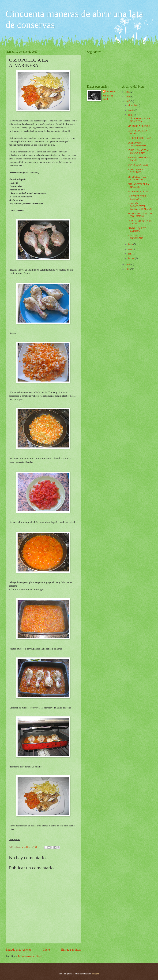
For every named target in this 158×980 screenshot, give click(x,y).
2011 (128, 269)
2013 (128, 101)
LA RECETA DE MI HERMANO (137, 198)
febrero (132, 258)
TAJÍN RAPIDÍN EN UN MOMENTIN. (139, 120)
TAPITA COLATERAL (138, 165)
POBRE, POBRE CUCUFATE (135, 171)
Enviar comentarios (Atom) (30, 956)
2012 (128, 264)
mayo (131, 249)
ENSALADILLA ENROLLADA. (136, 237)
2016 (128, 92)
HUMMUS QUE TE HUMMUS (137, 230)
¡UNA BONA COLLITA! (139, 192)
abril (130, 254)
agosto (131, 110)
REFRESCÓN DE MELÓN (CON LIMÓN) (140, 215)
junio (131, 244)
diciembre (133, 105)
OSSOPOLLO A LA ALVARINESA (137, 178)
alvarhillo (111, 91)
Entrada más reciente (19, 950)
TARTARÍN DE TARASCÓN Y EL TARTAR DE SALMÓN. (140, 206)
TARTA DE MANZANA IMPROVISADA (138, 151)
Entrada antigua (71, 950)
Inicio (46, 950)
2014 (128, 97)
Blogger (95, 974)
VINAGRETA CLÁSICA (139, 126)
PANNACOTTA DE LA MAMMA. (138, 186)
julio (130, 115)
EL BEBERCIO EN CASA (139, 138)
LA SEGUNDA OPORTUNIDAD (137, 144)
